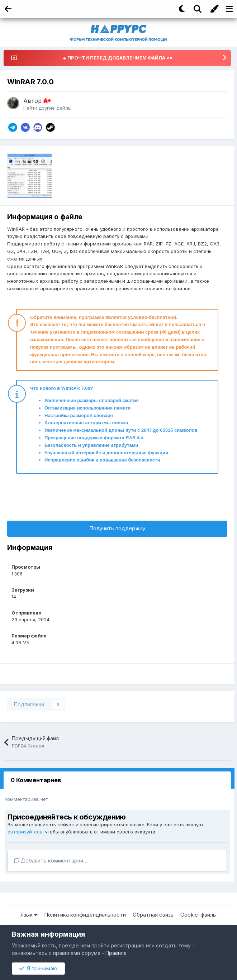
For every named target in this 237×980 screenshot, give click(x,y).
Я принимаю (38, 968)
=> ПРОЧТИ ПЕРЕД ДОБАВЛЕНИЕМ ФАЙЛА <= (117, 58)
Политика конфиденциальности (85, 915)
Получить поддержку (117, 528)
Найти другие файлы (47, 108)
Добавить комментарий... (51, 861)
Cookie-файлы (198, 915)
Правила (116, 953)
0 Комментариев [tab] (36, 780)
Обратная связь (153, 915)
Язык (29, 915)
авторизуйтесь (25, 832)
